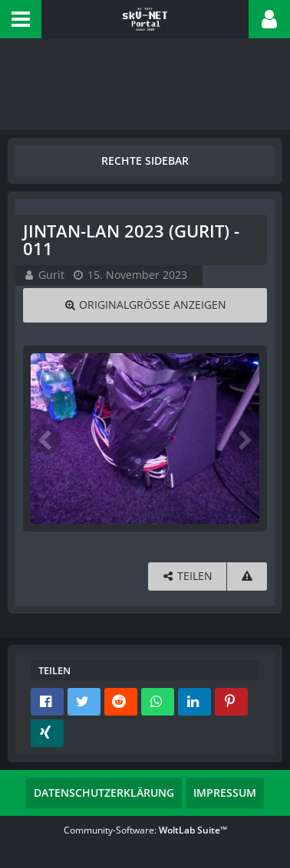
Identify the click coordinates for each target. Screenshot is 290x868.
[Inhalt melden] (247, 576)
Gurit (51, 275)
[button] (21, 19)
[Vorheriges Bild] (46, 439)
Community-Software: (145, 830)
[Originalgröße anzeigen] (145, 305)
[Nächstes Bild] (244, 439)
